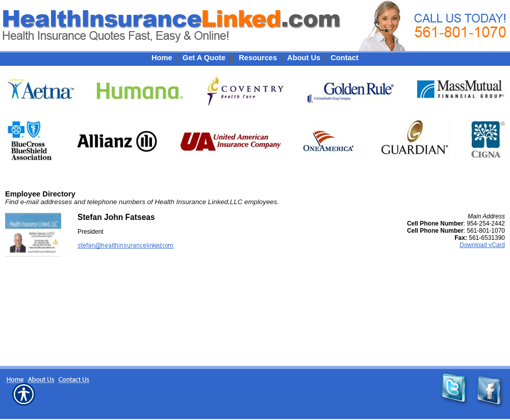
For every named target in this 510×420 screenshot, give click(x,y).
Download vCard (482, 245)
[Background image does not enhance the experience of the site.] (255, 58)
